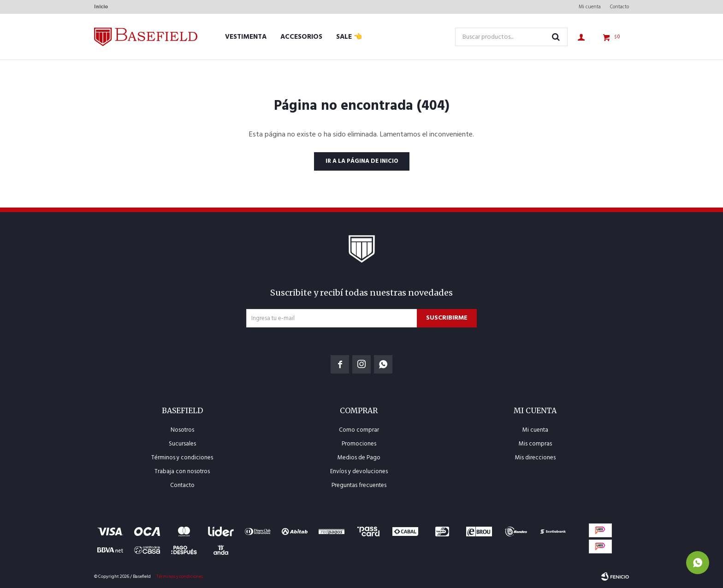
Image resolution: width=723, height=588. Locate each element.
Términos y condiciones (182, 458)
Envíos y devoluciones (359, 472)
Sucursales (182, 444)
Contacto (619, 7)
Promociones (359, 444)
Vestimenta (246, 37)
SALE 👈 (349, 37)
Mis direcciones (535, 458)
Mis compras (535, 444)
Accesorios (301, 37)
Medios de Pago (359, 458)
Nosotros (182, 430)
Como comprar (359, 430)
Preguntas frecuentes (359, 485)
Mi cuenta (590, 7)
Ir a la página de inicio (362, 161)
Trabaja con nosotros (182, 472)
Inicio (101, 7)
